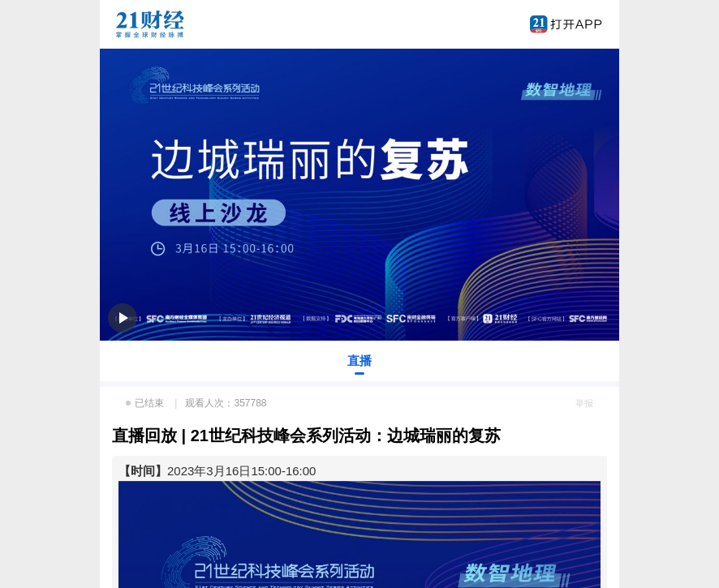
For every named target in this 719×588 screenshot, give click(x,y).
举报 (584, 403)
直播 (359, 361)
